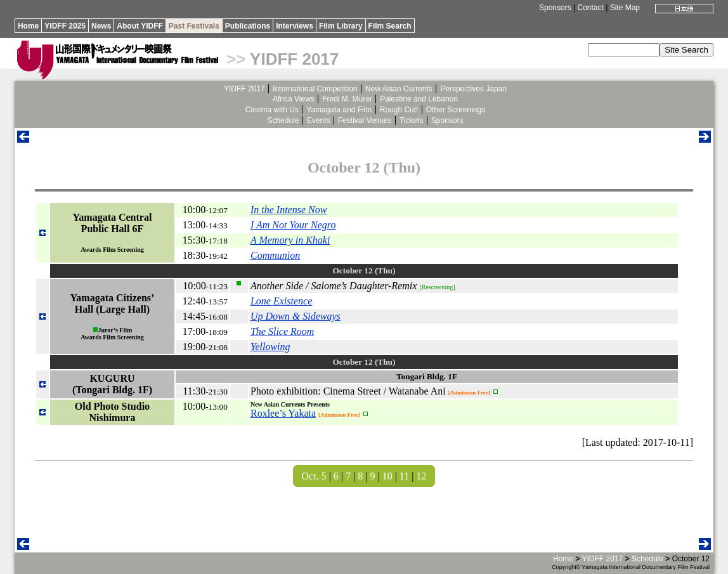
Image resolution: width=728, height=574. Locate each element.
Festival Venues (365, 121)
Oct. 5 (314, 476)
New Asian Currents (399, 89)
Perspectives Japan (473, 89)
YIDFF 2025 (65, 26)
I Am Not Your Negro (293, 225)
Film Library (341, 26)
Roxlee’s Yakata (283, 413)
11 (404, 476)
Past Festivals (194, 26)
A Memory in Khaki (290, 240)
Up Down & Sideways (296, 316)
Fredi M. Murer (347, 99)
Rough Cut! (399, 110)
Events (319, 121)
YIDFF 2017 (294, 59)
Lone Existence (281, 301)
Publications (248, 26)
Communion (275, 255)
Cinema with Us (272, 110)
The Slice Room (282, 331)
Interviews (295, 26)
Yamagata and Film (339, 110)
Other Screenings (456, 110)
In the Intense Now (289, 210)
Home (28, 26)
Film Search (390, 26)
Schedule (283, 121)
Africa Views (294, 99)
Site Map (625, 8)
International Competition (315, 89)
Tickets (412, 121)
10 (387, 476)
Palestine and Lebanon (419, 99)
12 (421, 476)
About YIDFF (140, 26)
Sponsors (555, 8)
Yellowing (270, 347)
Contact (591, 8)
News (101, 26)
